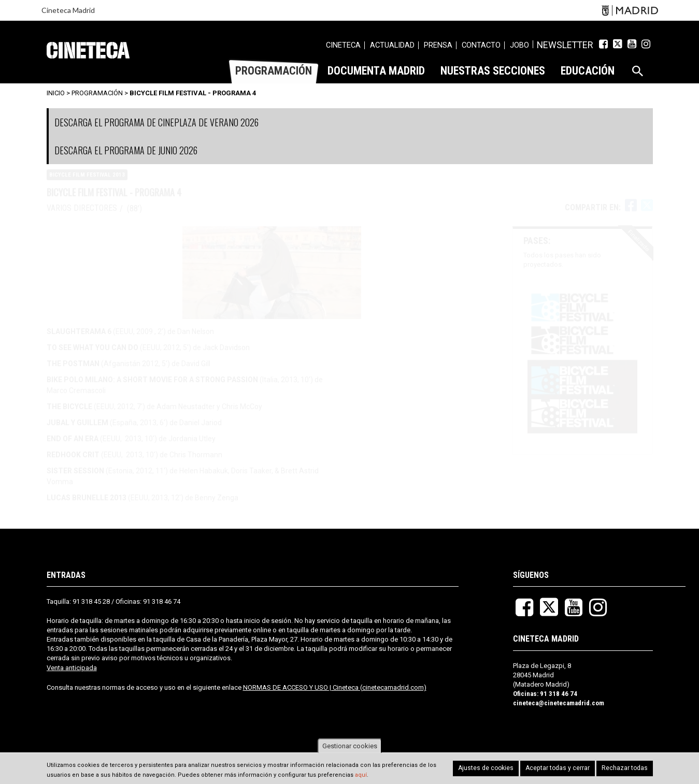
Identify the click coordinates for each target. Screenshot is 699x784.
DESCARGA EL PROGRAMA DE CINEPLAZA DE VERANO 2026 (156, 122)
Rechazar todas (626, 768)
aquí (361, 775)
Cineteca (88, 50)
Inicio (56, 93)
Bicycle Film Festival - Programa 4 (193, 93)
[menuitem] (353, 47)
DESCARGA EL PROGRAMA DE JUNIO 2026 (126, 150)
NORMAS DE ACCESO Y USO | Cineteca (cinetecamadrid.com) (335, 687)
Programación (97, 93)
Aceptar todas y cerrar (563, 768)
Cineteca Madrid (68, 10)
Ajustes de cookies (495, 768)
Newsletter (569, 45)
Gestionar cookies (350, 746)
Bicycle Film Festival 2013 (87, 185)
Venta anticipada (72, 668)
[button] (582, 372)
